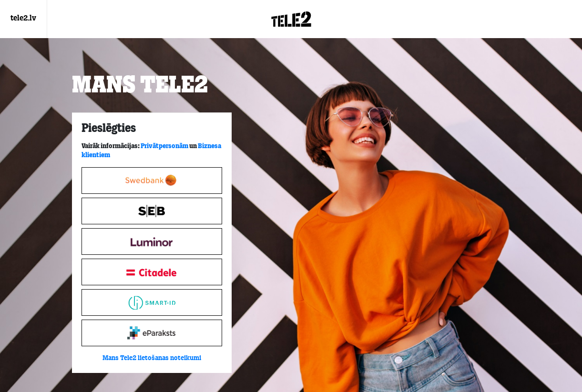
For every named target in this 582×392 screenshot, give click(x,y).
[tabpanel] (152, 243)
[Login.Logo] (291, 19)
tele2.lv (23, 19)
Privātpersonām (164, 146)
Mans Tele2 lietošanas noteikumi (152, 358)
